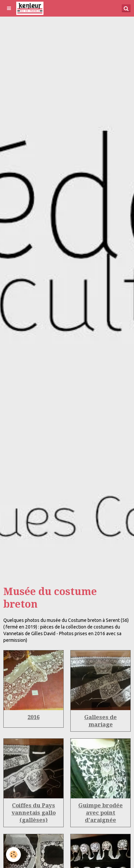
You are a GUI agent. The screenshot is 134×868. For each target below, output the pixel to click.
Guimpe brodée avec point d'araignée (100, 813)
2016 (33, 717)
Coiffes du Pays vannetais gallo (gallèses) (34, 813)
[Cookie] (13, 855)
